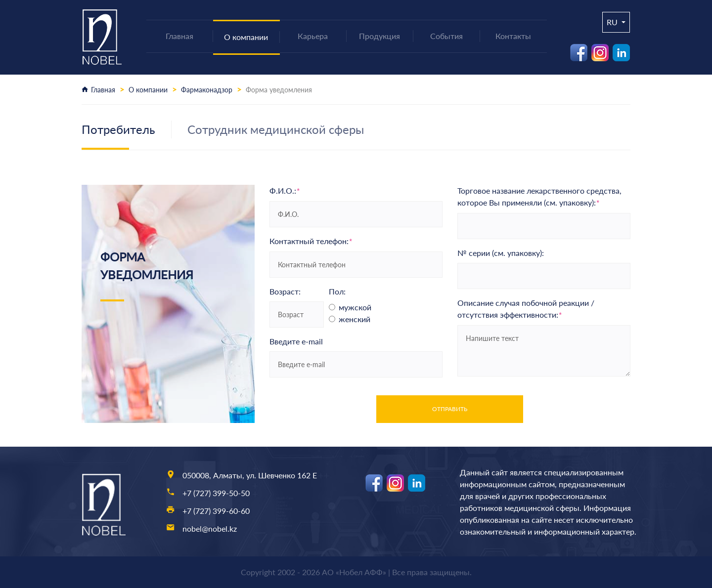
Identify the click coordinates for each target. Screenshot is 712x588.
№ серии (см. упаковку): (501, 253)
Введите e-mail (296, 341)
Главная (103, 90)
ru (613, 22)
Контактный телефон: (311, 241)
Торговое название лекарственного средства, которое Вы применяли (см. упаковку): (539, 197)
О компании (148, 90)
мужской (355, 307)
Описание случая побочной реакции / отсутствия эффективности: (526, 309)
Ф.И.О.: (285, 191)
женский (355, 319)
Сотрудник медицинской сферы (276, 129)
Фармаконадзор (207, 90)
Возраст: (285, 291)
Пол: (337, 291)
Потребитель (118, 129)
